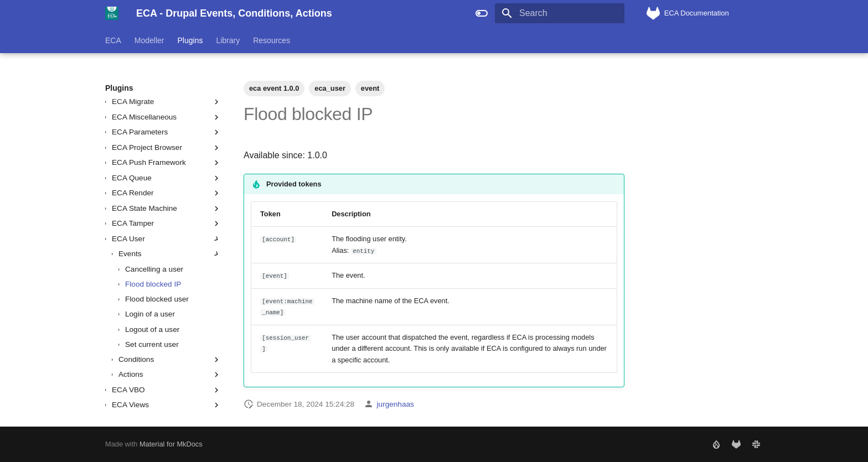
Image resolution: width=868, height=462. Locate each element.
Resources (272, 40)
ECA (113, 40)
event (370, 88)
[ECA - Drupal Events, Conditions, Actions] (112, 13)
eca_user (330, 88)
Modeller (149, 40)
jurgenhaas (396, 404)
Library (228, 40)
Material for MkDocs (171, 444)
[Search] (560, 13)
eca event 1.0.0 (274, 88)
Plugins (190, 40)
